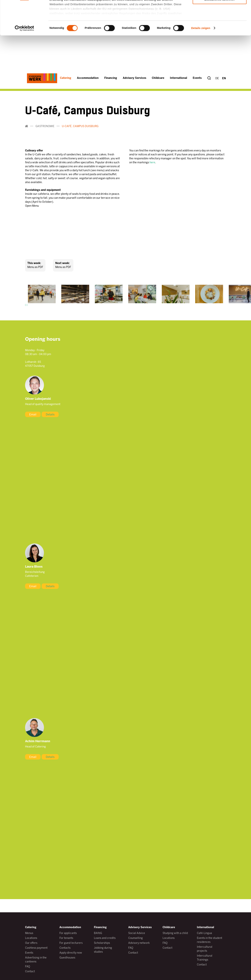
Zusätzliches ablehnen (220, 107)
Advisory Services (140, 927)
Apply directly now (71, 953)
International (205, 927)
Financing (100, 927)
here (152, 163)
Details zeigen (201, 136)
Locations (31, 938)
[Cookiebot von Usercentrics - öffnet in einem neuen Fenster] (24, 136)
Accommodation (70, 927)
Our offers (31, 943)
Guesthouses (67, 958)
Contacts (65, 948)
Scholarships (102, 943)
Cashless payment (36, 948)
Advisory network (139, 943)
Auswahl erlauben (220, 96)
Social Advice (137, 933)
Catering (31, 927)
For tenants (66, 938)
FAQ (28, 967)
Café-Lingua (204, 933)
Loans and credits (105, 938)
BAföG (98, 933)
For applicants (68, 933)
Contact (30, 972)
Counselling (135, 938)
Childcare (169, 927)
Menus (29, 933)
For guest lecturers (71, 943)
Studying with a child (175, 933)
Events (29, 953)
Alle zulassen (219, 85)
